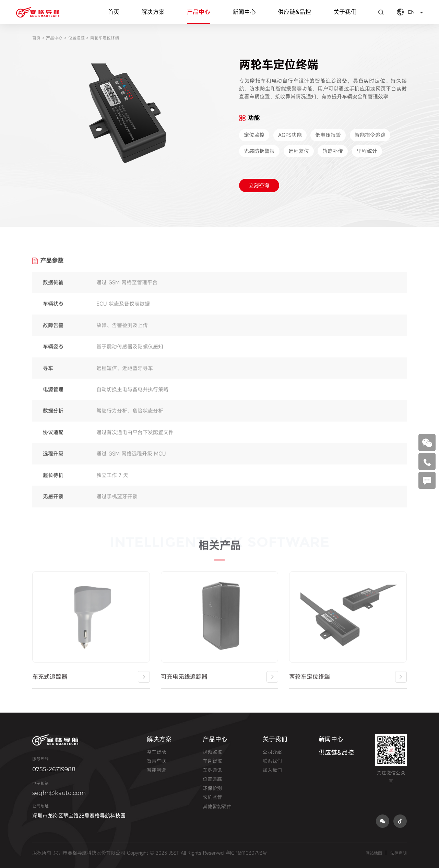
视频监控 (212, 752)
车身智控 (212, 761)
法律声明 (399, 853)
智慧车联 (156, 761)
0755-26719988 (54, 769)
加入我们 (272, 770)
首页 (114, 12)
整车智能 (156, 752)
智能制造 (156, 770)
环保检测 (212, 788)
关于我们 (345, 12)
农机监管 (212, 797)
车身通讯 (212, 770)
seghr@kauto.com (59, 793)
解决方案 (153, 12)
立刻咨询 (259, 185)
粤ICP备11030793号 (246, 853)
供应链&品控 (294, 12)
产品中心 (199, 12)
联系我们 (272, 761)
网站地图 (374, 853)
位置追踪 (76, 38)
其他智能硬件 (217, 806)
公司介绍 (272, 752)
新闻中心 (244, 12)
